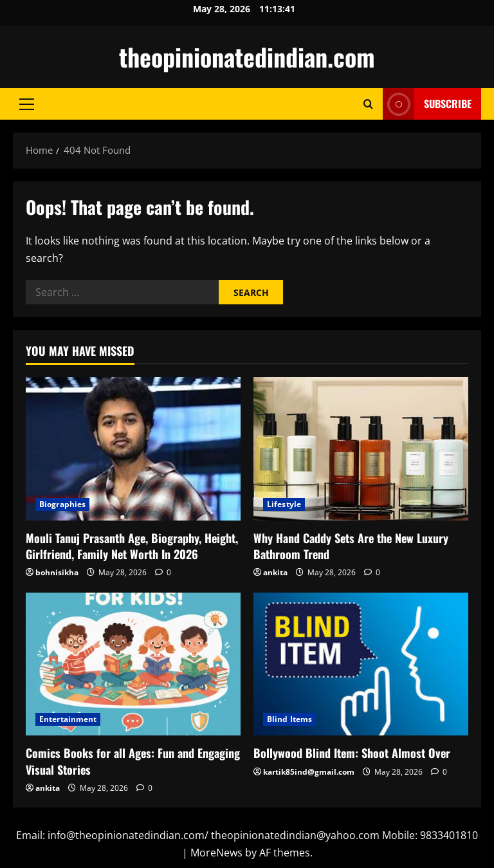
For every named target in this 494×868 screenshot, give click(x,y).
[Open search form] (368, 104)
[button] (27, 104)
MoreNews (216, 853)
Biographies (62, 504)
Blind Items (289, 719)
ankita (275, 572)
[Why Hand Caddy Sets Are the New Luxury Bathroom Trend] (361, 449)
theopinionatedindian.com (247, 57)
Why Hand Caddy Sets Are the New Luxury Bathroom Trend (351, 546)
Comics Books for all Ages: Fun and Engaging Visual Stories (133, 761)
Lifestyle (284, 504)
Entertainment (68, 719)
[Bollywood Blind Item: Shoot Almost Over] (361, 664)
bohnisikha (57, 572)
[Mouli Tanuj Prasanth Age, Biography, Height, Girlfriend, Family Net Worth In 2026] (133, 449)
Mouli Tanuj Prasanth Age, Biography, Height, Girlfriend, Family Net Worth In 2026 (132, 546)
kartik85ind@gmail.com (309, 772)
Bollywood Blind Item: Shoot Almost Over (352, 753)
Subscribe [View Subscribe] (427, 104)
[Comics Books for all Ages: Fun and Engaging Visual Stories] (133, 664)
